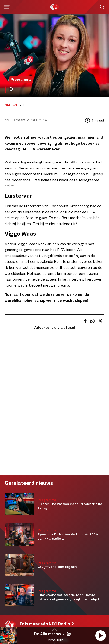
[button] (100, 635)
